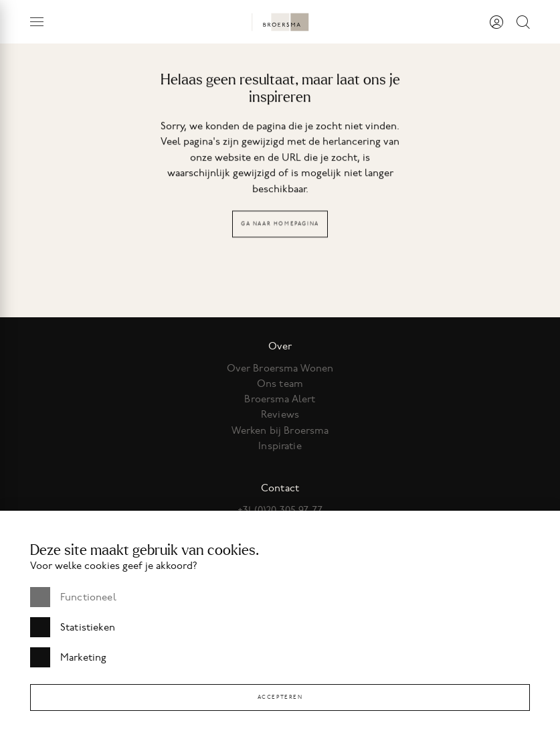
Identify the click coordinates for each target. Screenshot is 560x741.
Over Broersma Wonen (280, 368)
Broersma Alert (280, 399)
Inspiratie (280, 446)
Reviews (280, 414)
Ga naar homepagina (280, 225)
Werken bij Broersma (280, 430)
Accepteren (280, 697)
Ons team (280, 384)
